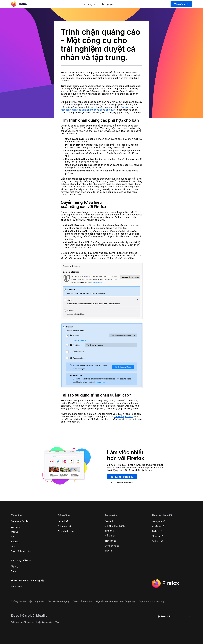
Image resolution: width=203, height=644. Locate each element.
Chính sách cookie (82, 601)
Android (15, 542)
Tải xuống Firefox (123, 416)
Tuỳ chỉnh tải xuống (22, 551)
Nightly (15, 566)
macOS (15, 532)
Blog (107, 551)
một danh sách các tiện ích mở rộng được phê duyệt (89, 110)
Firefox (124, 107)
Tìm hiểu (109, 531)
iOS (13, 537)
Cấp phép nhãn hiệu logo (152, 601)
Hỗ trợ (108, 536)
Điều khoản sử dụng (58, 601)
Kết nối (62, 521)
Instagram (157, 521)
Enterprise (17, 586)
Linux (14, 546)
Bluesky (156, 536)
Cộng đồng (111, 546)
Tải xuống (181, 4)
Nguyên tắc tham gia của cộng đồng (115, 601)
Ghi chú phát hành (115, 526)
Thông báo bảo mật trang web (27, 601)
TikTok (155, 531)
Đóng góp (63, 526)
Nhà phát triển (66, 531)
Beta (13, 571)
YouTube (156, 526)
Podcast (156, 541)
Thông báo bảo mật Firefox (122, 482)
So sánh (109, 521)
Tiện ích (109, 541)
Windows (16, 527)
